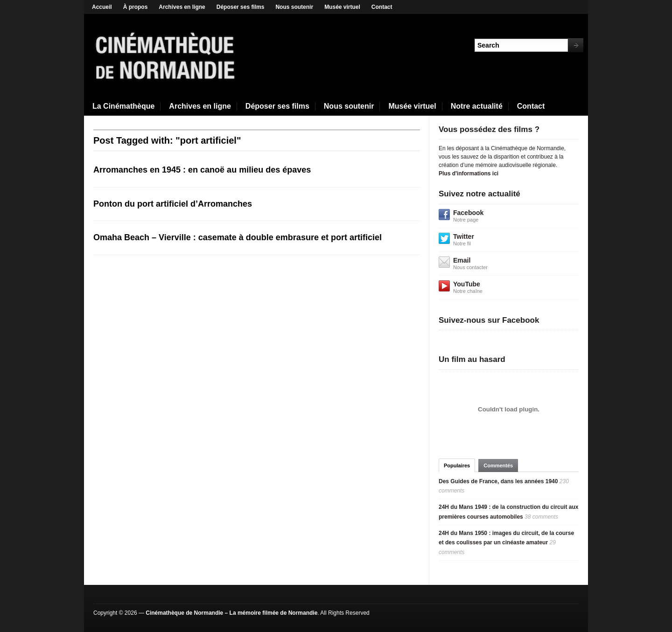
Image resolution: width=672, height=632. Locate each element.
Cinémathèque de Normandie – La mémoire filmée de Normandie (231, 613)
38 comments (541, 517)
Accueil (102, 7)
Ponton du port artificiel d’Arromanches (173, 204)
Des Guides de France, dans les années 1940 (498, 481)
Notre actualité (477, 106)
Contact (382, 7)
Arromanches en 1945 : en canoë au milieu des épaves (202, 170)
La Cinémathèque (123, 106)
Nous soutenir (294, 7)
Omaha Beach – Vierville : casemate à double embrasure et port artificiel (238, 237)
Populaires (457, 465)
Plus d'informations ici (469, 174)
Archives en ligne (182, 7)
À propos (136, 7)
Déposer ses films (241, 7)
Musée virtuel (342, 7)
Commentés (498, 465)
